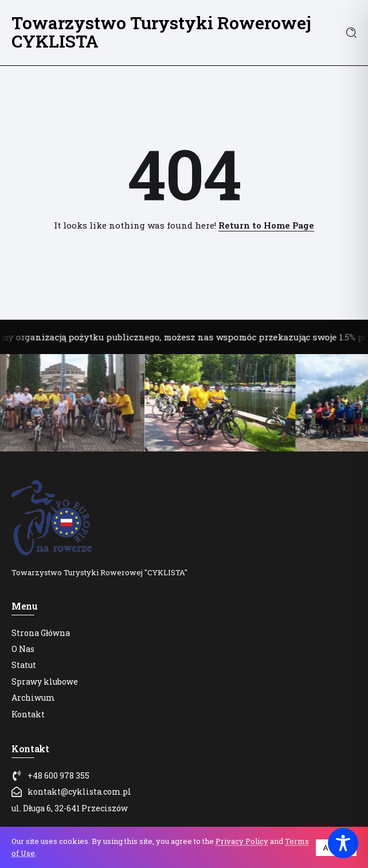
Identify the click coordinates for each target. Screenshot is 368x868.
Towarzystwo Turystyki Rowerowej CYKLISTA (161, 32)
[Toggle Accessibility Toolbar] (343, 843)
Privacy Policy (242, 841)
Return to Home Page (266, 225)
